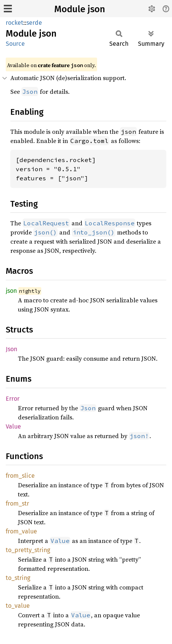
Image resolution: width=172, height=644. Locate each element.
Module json (80, 9)
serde (34, 23)
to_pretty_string (28, 550)
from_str (17, 503)
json (11, 291)
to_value (18, 606)
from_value (21, 531)
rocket (15, 23)
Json (11, 349)
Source (15, 44)
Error (13, 399)
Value (13, 426)
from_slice (20, 476)
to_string (18, 578)
